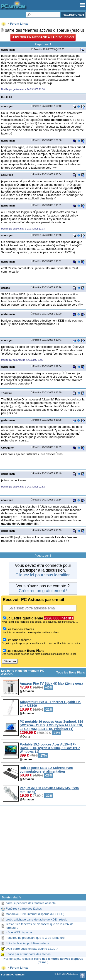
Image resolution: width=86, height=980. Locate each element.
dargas (5, 288)
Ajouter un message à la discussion (43, 37)
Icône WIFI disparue (19, 932)
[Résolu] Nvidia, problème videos (27, 943)
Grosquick (8, 447)
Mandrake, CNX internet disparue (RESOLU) (35, 914)
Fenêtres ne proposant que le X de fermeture (35, 938)
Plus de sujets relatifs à (43, 960)
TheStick (7, 393)
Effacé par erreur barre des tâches (28, 954)
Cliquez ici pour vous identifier (42, 575)
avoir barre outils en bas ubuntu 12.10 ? (32, 949)
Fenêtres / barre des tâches (24, 909)
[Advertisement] (43, 852)
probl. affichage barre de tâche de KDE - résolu (36, 919)
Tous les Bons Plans (71, 672)
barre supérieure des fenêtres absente (31, 903)
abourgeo (7, 106)
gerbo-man (8, 50)
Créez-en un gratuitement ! (43, 591)
